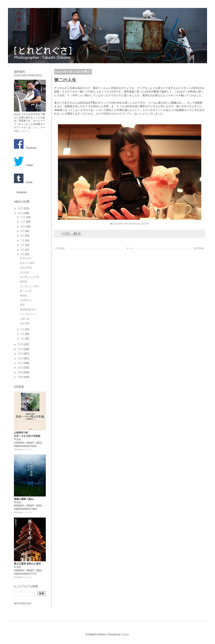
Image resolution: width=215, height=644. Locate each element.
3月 (23, 329)
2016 (21, 213)
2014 (21, 349)
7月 (23, 240)
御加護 (23, 282)
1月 (23, 339)
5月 (23, 250)
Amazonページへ (23, 449)
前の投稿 (199, 248)
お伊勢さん (26, 300)
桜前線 (23, 296)
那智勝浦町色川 (28, 310)
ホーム (129, 248)
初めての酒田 (27, 263)
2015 (21, 344)
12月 (23, 217)
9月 (23, 231)
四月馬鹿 (25, 323)
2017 (21, 208)
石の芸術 (25, 272)
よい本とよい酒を (29, 286)
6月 (23, 245)
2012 (21, 358)
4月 (23, 254)
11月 (23, 222)
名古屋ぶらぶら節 (29, 277)
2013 (21, 354)
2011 (21, 363)
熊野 (22, 305)
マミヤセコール (28, 314)
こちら (34, 127)
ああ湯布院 (26, 268)
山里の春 (25, 319)
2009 (21, 372)
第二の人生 (26, 291)
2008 (21, 377)
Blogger (125, 634)
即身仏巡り (26, 258)
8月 (23, 236)
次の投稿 (60, 248)
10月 (23, 226)
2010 (21, 368)
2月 (23, 334)
